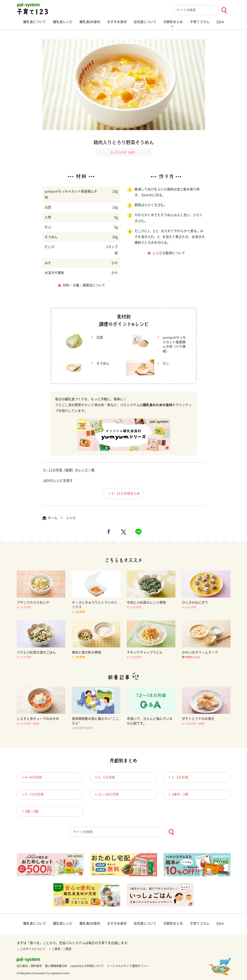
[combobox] (202, 10)
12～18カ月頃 (106, 794)
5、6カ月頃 (104, 777)
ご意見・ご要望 (60, 949)
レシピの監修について (169, 253)
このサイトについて (31, 949)
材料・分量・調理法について (84, 285)
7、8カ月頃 (178, 777)
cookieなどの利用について (87, 966)
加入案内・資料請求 (29, 966)
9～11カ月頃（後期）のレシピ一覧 (69, 470)
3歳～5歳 (30, 811)
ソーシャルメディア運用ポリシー (128, 966)
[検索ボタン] (224, 10)
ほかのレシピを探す (58, 480)
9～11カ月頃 (32, 794)
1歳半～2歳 (178, 794)
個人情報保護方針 (56, 966)
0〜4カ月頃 (31, 777)
